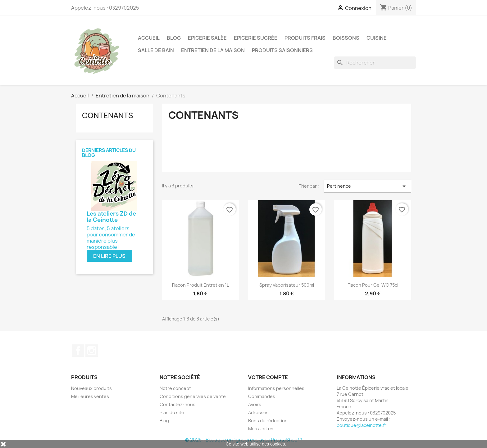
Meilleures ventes (90, 396)
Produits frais (305, 38)
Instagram (92, 351)
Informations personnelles (276, 388)
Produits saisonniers (282, 50)
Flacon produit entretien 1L (200, 285)
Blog (174, 38)
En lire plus (109, 256)
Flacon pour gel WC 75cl (373, 285)
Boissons (346, 38)
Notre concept (175, 388)
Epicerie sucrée (256, 38)
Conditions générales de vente (193, 396)
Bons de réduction (268, 421)
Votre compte (268, 377)
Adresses (258, 412)
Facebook (78, 351)
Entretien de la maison (213, 50)
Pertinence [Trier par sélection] (367, 186)
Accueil (149, 38)
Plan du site (172, 412)
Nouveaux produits (91, 388)
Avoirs (255, 404)
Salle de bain (156, 50)
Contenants (108, 115)
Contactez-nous (178, 404)
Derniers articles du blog (109, 153)
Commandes (262, 396)
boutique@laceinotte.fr (362, 425)
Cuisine (377, 38)
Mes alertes (261, 429)
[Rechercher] (375, 63)
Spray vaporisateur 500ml (287, 285)
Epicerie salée (207, 38)
